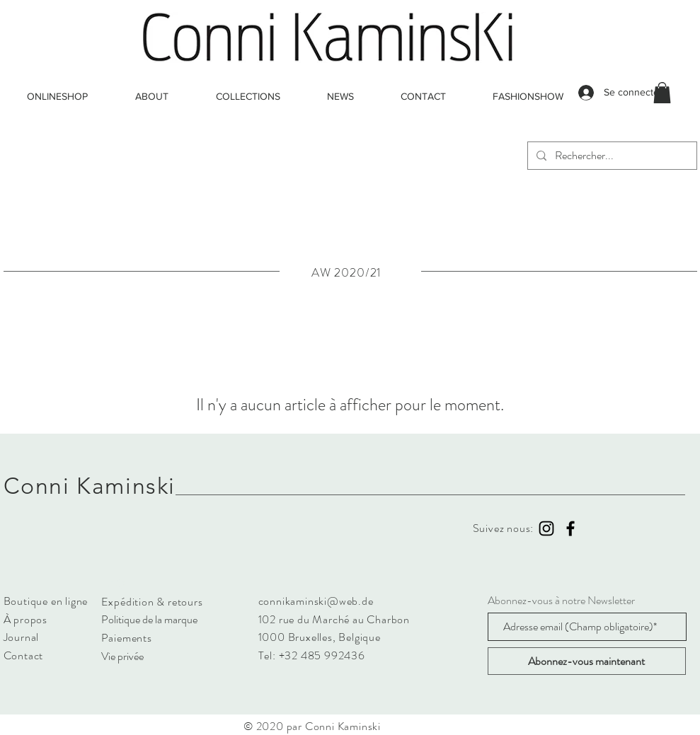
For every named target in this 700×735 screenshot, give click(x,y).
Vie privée (122, 656)
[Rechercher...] (611, 156)
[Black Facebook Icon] (570, 528)
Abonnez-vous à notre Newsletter (561, 601)
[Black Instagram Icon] (546, 528)
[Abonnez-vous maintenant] (587, 661)
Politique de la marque (149, 619)
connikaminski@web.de (316, 601)
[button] (662, 93)
